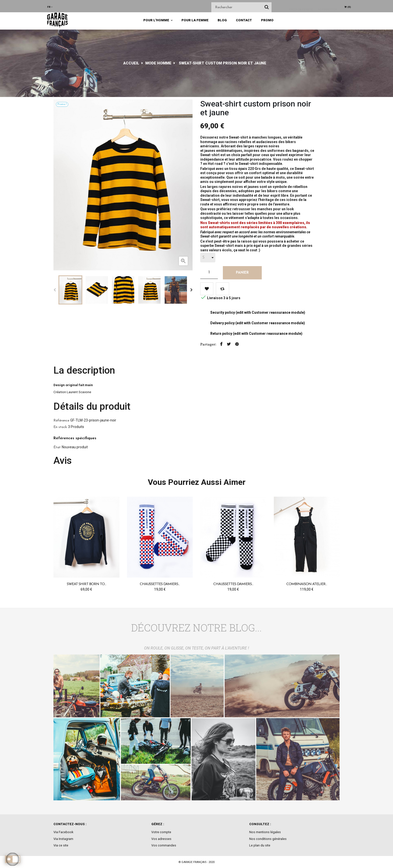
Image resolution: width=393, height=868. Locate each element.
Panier (242, 273)
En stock (60, 427)
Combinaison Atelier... (307, 584)
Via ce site (61, 845)
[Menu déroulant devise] (50, 7)
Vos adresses (161, 839)
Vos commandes (164, 845)
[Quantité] (209, 272)
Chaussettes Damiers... (160, 584)
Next (191, 290)
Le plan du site (260, 845)
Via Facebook (63, 832)
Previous (55, 290)
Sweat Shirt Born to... (86, 584)
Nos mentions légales (265, 832)
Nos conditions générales (268, 839)
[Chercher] (241, 7)
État (57, 447)
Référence (61, 421)
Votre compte (161, 832)
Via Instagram (63, 839)
